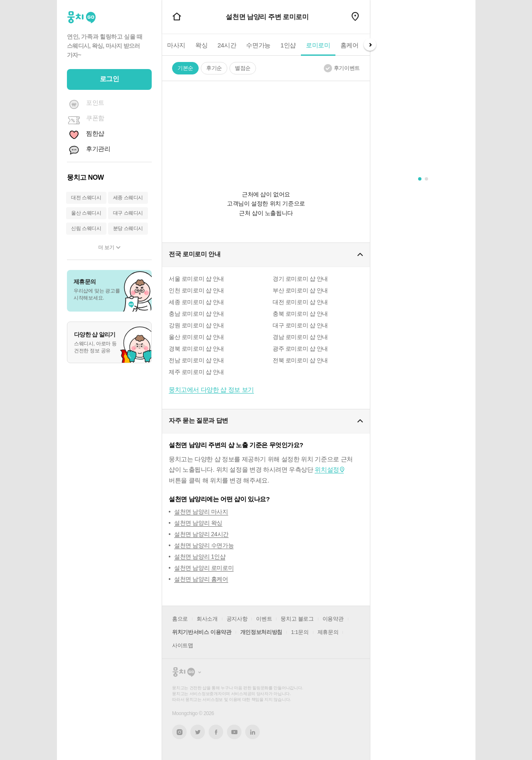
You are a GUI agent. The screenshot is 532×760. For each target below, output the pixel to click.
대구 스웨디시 (128, 213)
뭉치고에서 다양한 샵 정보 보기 (211, 390)
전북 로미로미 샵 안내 (300, 360)
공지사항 (237, 619)
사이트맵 (183, 645)
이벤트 (264, 619)
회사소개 (207, 619)
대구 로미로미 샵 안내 (300, 325)
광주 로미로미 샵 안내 (300, 349)
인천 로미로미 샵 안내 (196, 290)
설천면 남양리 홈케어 (201, 579)
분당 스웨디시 (128, 228)
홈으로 (180, 619)
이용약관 (333, 619)
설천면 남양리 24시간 (201, 534)
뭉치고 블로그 (297, 619)
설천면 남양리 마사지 (201, 512)
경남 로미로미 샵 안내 (300, 337)
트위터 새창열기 (198, 732)
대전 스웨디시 (86, 198)
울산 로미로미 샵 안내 (196, 337)
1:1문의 (300, 632)
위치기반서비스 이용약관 (202, 632)
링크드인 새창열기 (253, 732)
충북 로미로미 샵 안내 (300, 314)
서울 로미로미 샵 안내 (196, 279)
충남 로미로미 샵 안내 (196, 314)
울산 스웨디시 (86, 213)
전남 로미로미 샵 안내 (196, 360)
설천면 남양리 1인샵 (200, 557)
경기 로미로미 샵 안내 (300, 279)
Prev (162, 45)
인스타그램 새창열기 (179, 732)
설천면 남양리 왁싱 (198, 523)
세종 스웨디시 (128, 198)
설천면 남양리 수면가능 (204, 545)
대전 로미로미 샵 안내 (300, 302)
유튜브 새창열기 (234, 732)
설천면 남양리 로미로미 (204, 568)
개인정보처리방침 (261, 632)
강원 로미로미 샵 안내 (196, 325)
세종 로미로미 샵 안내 (196, 302)
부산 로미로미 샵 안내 (300, 290)
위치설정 (327, 469)
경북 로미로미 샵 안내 (196, 349)
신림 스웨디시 (86, 228)
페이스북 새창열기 (216, 732)
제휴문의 (328, 632)
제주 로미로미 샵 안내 (196, 372)
